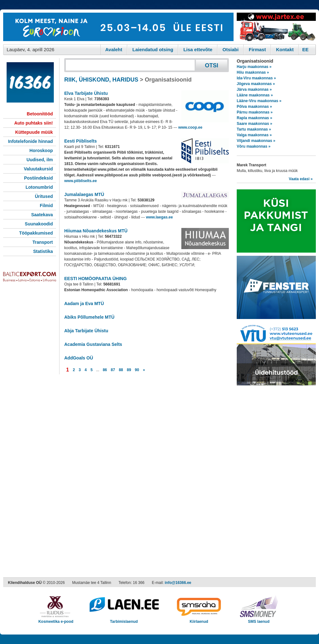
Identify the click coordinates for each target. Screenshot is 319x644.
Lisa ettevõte (198, 49)
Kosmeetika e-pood (56, 619)
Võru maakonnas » (254, 146)
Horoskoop (41, 150)
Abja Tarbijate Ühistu (86, 331)
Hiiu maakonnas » (253, 72)
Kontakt (285, 49)
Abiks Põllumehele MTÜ (89, 317)
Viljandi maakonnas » (256, 141)
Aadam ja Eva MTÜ (84, 304)
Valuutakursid (38, 169)
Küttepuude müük (34, 132)
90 (137, 370)
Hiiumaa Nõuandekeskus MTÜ (96, 231)
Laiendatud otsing (153, 49)
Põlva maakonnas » (254, 107)
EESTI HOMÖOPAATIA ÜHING (95, 279)
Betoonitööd (40, 114)
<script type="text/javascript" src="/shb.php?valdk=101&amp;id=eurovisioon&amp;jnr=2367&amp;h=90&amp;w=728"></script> (118, 27)
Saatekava (42, 215)
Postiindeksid (38, 178)
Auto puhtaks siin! (34, 123)
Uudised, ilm (40, 160)
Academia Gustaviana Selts (93, 344)
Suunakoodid (39, 224)
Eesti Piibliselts (81, 141)
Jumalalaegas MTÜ (84, 194)
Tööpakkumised (36, 233)
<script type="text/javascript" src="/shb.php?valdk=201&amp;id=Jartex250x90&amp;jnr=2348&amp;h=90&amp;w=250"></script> (276, 27)
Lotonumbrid (39, 187)
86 (105, 370)
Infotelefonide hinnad (30, 141)
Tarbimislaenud (124, 619)
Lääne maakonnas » (255, 95)
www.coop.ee (190, 127)
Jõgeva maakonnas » (256, 84)
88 (121, 370)
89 (129, 370)
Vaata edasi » (301, 179)
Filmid (46, 205)
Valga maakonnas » (254, 135)
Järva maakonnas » (254, 89)
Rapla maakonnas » (254, 118)
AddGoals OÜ (79, 358)
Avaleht (114, 49)
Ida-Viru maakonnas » (256, 78)
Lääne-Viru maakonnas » (259, 101)
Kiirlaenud (199, 619)
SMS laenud (259, 619)
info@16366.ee (178, 583)
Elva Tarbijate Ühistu (86, 93)
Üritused (44, 196)
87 (113, 370)
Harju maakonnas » (254, 67)
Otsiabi (231, 49)
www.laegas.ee (159, 217)
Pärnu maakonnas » (255, 112)
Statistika (43, 251)
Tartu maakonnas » (254, 129)
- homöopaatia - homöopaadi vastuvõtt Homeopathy (140, 290)
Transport (43, 242)
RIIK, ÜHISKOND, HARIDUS (101, 80)
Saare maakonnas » (254, 124)
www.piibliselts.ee (81, 181)
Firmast (257, 49)
